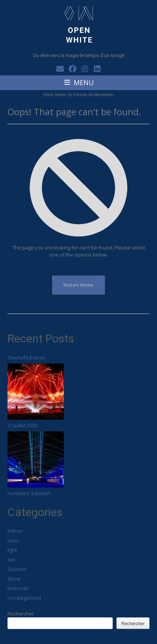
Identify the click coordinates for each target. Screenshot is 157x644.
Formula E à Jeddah (29, 493)
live (11, 560)
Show (14, 579)
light (12, 550)
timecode (18, 588)
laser (13, 540)
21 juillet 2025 (23, 425)
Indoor (15, 531)
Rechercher (21, 614)
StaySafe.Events (26, 357)
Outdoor (17, 569)
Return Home (78, 285)
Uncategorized (24, 598)
